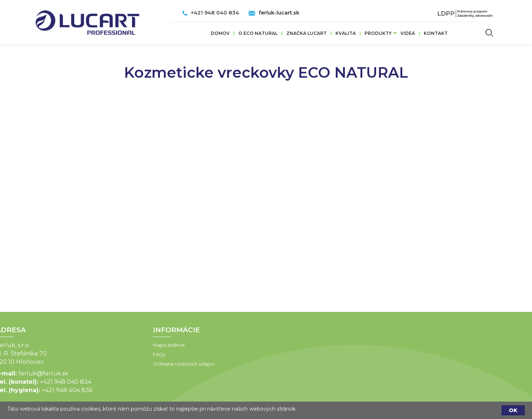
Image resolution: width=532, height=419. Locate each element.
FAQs (127, 354)
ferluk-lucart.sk (279, 13)
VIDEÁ (408, 33)
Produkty (378, 33)
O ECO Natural (258, 33)
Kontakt (436, 33)
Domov (220, 33)
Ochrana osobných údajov (152, 364)
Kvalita (346, 33)
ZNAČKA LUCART (307, 33)
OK (513, 410)
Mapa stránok (137, 345)
